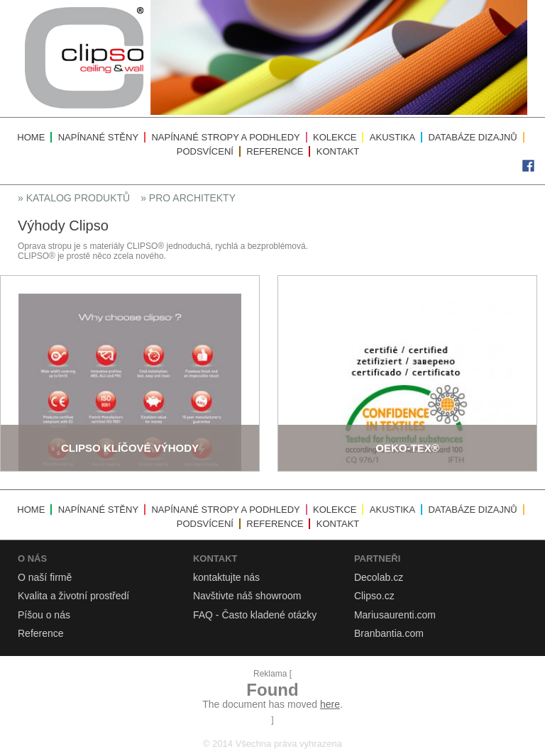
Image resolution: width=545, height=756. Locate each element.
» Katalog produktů (74, 198)
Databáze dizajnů (472, 137)
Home (31, 137)
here (330, 704)
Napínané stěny (98, 137)
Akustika (392, 137)
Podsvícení (205, 151)
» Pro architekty (188, 198)
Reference (275, 151)
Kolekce (335, 137)
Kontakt (338, 151)
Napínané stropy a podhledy (225, 137)
